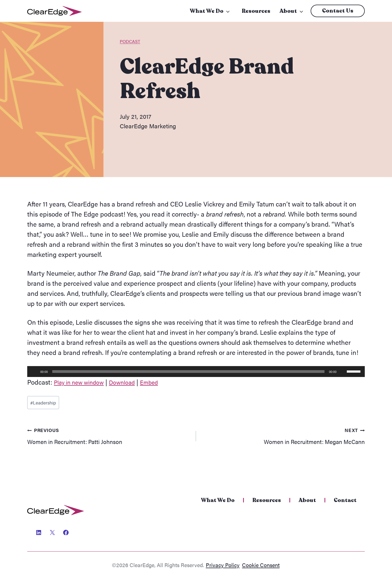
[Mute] (342, 372)
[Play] (34, 372)
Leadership (45, 404)
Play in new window (83, 382)
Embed (162, 382)
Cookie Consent (261, 565)
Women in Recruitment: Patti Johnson (108, 439)
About (288, 11)
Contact (345, 500)
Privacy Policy (223, 565)
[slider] (189, 372)
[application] (196, 372)
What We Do (207, 11)
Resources (256, 11)
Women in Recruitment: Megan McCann (284, 439)
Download (131, 382)
